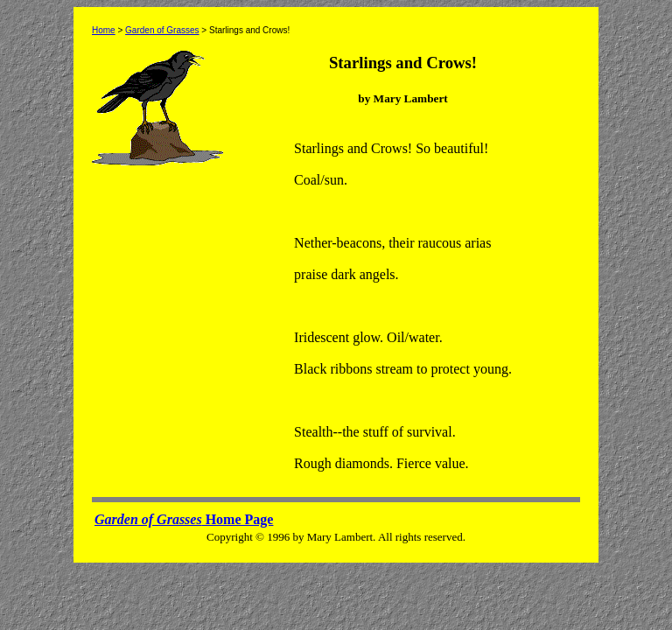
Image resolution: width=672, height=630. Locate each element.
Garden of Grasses (162, 30)
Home (104, 30)
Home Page (184, 519)
